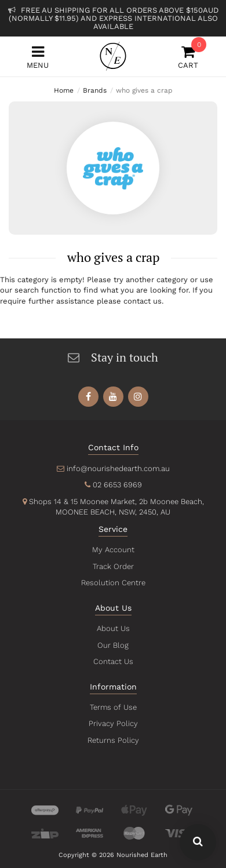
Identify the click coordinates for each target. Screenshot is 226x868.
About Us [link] (113, 628)
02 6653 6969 (117, 485)
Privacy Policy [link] (113, 723)
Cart (188, 57)
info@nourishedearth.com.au (118, 468)
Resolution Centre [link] (113, 583)
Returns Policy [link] (113, 740)
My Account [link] (113, 550)
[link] (88, 397)
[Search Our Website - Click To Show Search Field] (198, 842)
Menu (38, 57)
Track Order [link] (113, 566)
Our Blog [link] (113, 645)
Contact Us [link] (113, 661)
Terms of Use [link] (113, 707)
